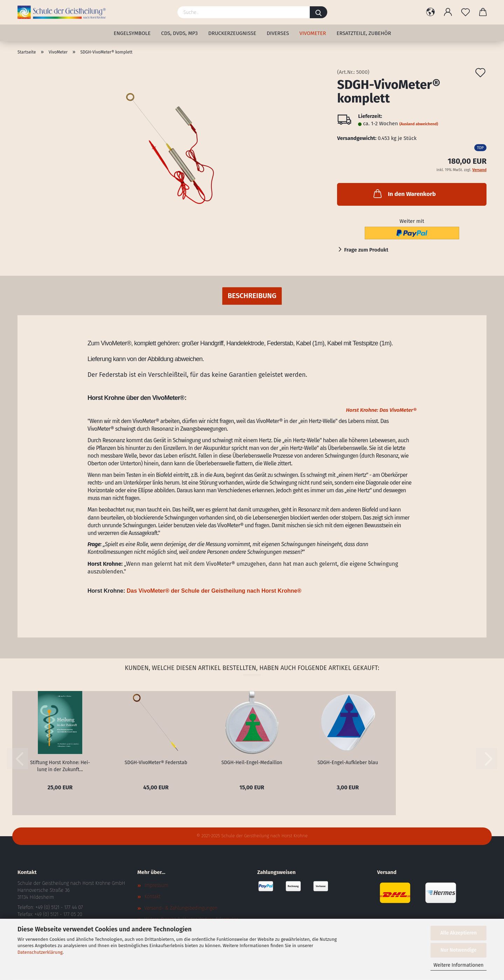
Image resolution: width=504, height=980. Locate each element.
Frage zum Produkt (366, 250)
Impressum (156, 885)
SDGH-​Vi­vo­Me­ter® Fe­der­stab (156, 763)
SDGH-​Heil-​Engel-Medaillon (252, 763)
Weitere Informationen (458, 965)
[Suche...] (318, 12)
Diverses (278, 33)
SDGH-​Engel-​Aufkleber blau (348, 763)
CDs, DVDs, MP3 (179, 33)
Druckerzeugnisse (232, 33)
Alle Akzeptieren (458, 933)
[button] (430, 12)
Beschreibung (252, 296)
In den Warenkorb (404, 193)
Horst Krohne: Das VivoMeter (381, 410)
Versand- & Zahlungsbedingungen (181, 908)
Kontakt (153, 897)
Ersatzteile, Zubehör (364, 33)
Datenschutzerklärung (40, 952)
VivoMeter (313, 33)
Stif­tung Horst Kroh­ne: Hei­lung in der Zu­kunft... (60, 766)
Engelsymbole (132, 33)
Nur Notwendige (459, 950)
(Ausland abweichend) (419, 124)
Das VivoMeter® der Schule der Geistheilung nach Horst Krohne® (214, 591)
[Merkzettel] (465, 12)
